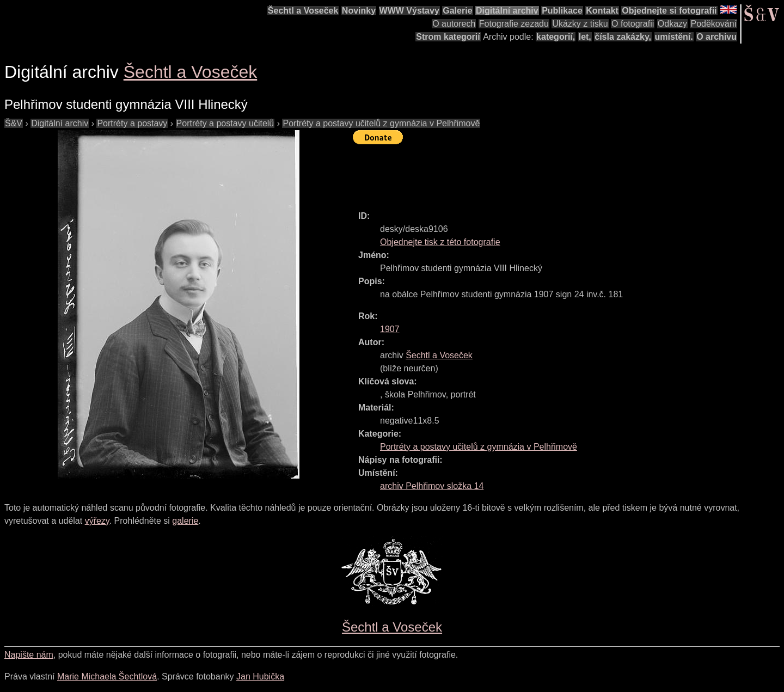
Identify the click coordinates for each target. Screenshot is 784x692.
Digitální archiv (507, 11)
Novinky (359, 11)
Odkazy (672, 24)
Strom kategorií (448, 37)
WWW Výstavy (409, 11)
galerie (185, 521)
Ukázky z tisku (580, 24)
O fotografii (633, 24)
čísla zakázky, (623, 37)
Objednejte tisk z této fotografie (440, 242)
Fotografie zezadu (514, 24)
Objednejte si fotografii (669, 11)
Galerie (457, 11)
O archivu (716, 37)
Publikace (562, 11)
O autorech (454, 24)
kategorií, (556, 37)
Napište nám (29, 655)
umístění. (674, 37)
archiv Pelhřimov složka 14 (432, 486)
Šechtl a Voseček (303, 11)
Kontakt (602, 11)
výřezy (97, 521)
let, (585, 37)
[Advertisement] (551, 173)
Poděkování (713, 24)
